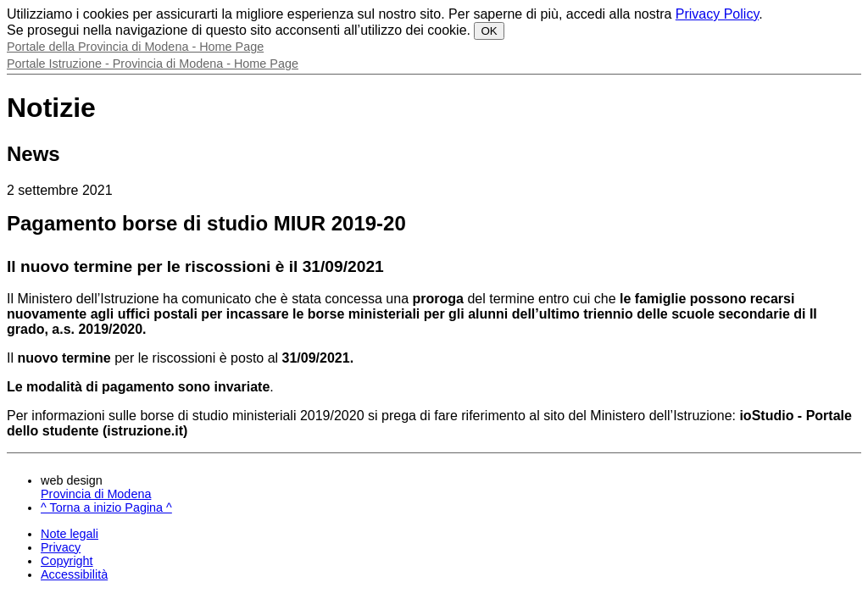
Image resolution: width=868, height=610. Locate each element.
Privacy (61, 547)
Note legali (70, 534)
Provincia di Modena (96, 494)
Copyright (67, 561)
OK (489, 31)
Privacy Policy (717, 14)
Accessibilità (74, 574)
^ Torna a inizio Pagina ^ (106, 507)
